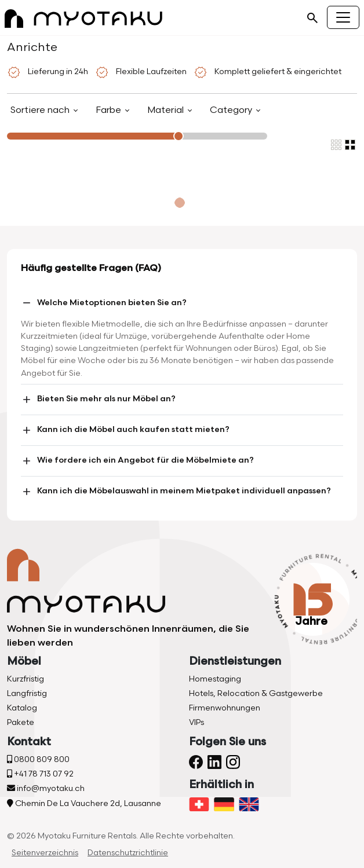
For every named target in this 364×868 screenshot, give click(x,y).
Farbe (110, 110)
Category (232, 110)
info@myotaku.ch (46, 788)
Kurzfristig (26, 679)
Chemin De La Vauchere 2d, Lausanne (84, 803)
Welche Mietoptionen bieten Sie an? (104, 303)
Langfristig (27, 693)
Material (167, 110)
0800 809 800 (38, 759)
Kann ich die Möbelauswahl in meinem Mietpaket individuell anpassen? (176, 492)
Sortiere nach (41, 110)
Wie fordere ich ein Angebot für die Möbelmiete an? (137, 461)
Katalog (22, 708)
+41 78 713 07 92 (40, 774)
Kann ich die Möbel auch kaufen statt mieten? (125, 430)
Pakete (21, 722)
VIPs (196, 722)
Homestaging (215, 679)
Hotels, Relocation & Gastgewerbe (256, 693)
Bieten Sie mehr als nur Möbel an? (98, 400)
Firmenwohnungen (225, 708)
